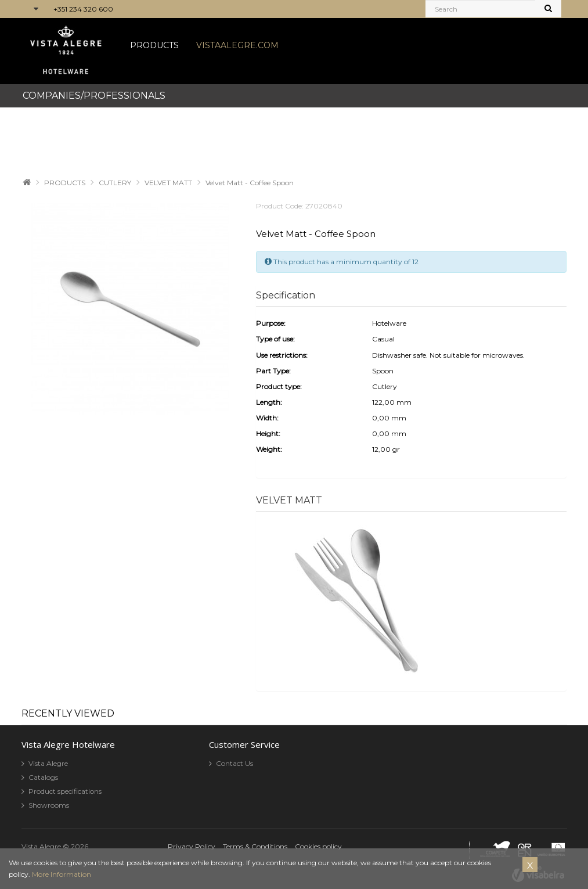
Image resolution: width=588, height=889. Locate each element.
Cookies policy (318, 846)
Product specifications (65, 791)
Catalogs (43, 777)
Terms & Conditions (255, 846)
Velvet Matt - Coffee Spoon (250, 183)
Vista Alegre (48, 763)
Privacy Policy (192, 846)
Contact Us (235, 763)
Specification (286, 295)
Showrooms (49, 805)
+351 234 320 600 (83, 9)
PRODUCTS (154, 45)
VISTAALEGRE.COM (237, 45)
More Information (62, 874)
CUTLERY (115, 183)
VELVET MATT (168, 183)
